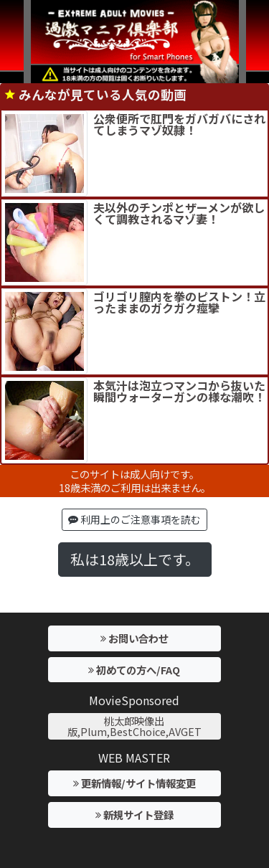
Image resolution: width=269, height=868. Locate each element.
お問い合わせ (134, 638)
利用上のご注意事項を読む (134, 519)
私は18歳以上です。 (135, 559)
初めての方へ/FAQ (134, 670)
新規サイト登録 (134, 815)
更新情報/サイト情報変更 (134, 783)
